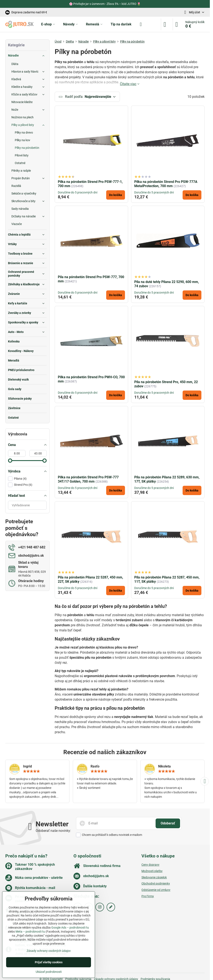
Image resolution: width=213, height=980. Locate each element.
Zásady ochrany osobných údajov (49, 951)
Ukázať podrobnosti (49, 972)
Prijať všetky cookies (49, 962)
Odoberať (168, 823)
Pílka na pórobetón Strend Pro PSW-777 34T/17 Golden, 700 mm (88, 479)
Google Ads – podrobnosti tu (70, 928)
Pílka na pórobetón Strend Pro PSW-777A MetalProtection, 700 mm (166, 184)
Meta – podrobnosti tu (30, 932)
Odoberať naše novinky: (53, 831)
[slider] (10, 461)
